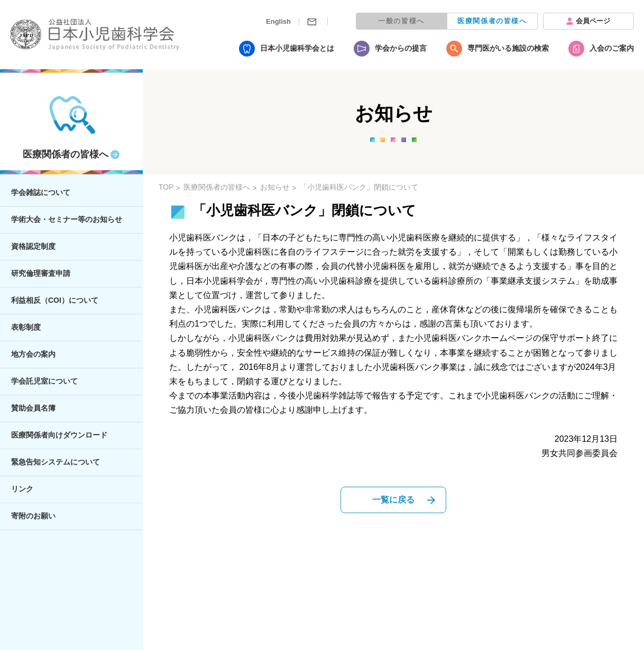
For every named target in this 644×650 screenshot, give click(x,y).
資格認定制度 (33, 246)
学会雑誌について (41, 192)
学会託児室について (44, 381)
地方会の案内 (33, 354)
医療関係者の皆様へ (492, 21)
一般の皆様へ (401, 21)
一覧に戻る (393, 500)
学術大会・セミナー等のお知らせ (67, 219)
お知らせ (275, 187)
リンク (22, 489)
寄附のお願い (33, 516)
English (278, 21)
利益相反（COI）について (55, 300)
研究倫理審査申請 (41, 273)
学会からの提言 (401, 48)
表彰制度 (26, 327)
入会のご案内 (612, 48)
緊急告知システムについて (56, 462)
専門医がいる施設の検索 (508, 48)
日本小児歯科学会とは (297, 48)
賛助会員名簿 (33, 408)
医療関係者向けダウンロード (59, 435)
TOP (166, 187)
